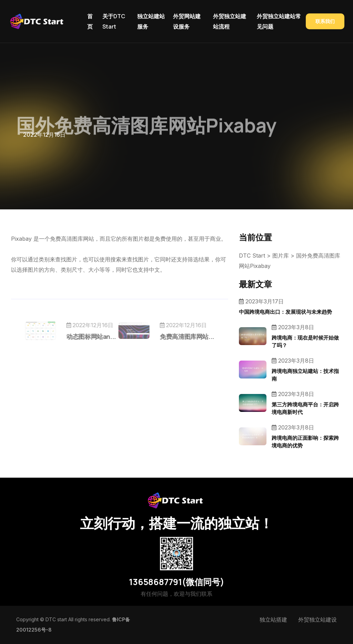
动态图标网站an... (104, 336)
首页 (90, 21)
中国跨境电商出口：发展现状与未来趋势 (285, 312)
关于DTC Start (114, 21)
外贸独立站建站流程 (230, 21)
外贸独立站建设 (317, 620)
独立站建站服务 (151, 21)
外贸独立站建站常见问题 (279, 21)
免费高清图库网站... (174, 336)
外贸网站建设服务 (187, 21)
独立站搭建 (273, 620)
